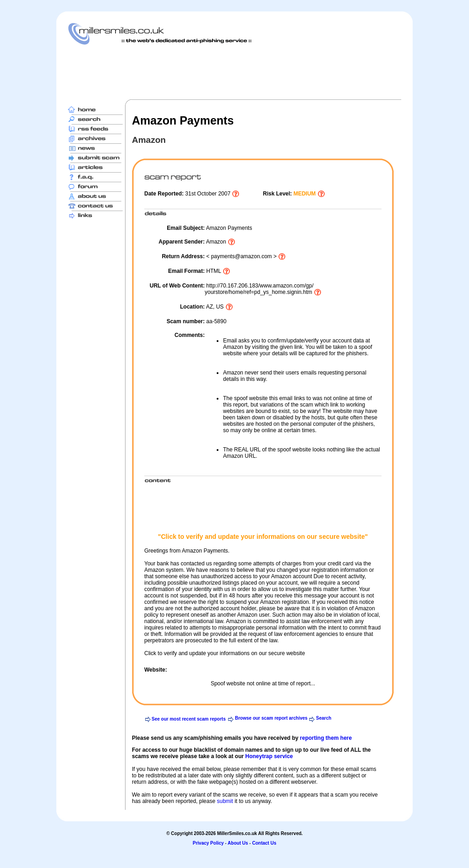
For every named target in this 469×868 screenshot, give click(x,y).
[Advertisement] (234, 72)
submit (225, 801)
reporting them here (326, 738)
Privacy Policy (208, 843)
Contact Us (264, 843)
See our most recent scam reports (189, 719)
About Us (238, 843)
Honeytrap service (269, 756)
